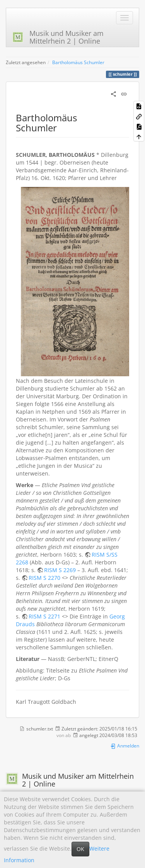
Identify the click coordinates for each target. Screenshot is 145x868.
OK (80, 849)
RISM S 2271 (44, 616)
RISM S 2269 (60, 570)
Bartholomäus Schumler (78, 62)
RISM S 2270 (44, 578)
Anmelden (125, 746)
